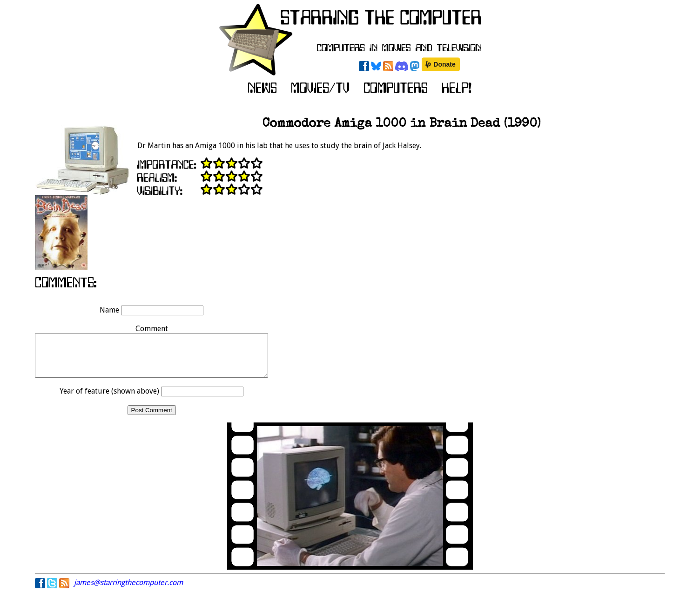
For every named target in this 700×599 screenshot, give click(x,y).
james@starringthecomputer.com (128, 591)
